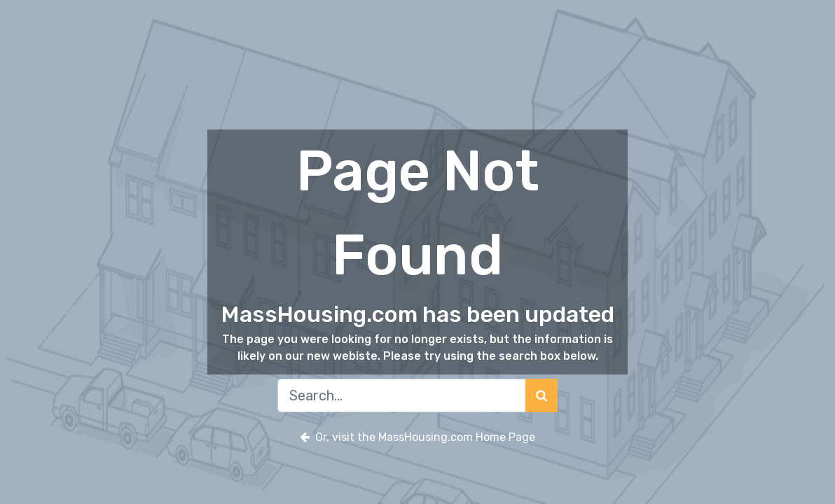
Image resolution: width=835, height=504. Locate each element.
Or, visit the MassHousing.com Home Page (417, 437)
